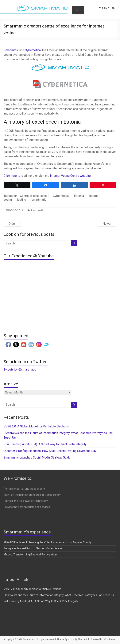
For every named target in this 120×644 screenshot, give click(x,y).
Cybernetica (33, 50)
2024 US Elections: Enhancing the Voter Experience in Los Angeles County (48, 542)
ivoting (22, 200)
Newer (107, 224)
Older (12, 224)
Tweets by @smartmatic (20, 370)
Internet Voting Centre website (70, 176)
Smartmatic (12, 50)
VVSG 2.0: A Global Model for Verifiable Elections (36, 426)
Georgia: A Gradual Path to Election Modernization (33, 548)
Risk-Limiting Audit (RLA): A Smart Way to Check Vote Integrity (45, 444)
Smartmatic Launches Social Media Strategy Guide (37, 457)
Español (107, 8)
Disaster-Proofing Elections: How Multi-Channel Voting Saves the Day (50, 451)
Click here (10, 176)
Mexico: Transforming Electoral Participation (30, 554)
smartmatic (39, 200)
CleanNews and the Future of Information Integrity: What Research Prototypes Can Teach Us (59, 595)
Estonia (79, 196)
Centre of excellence (34, 196)
